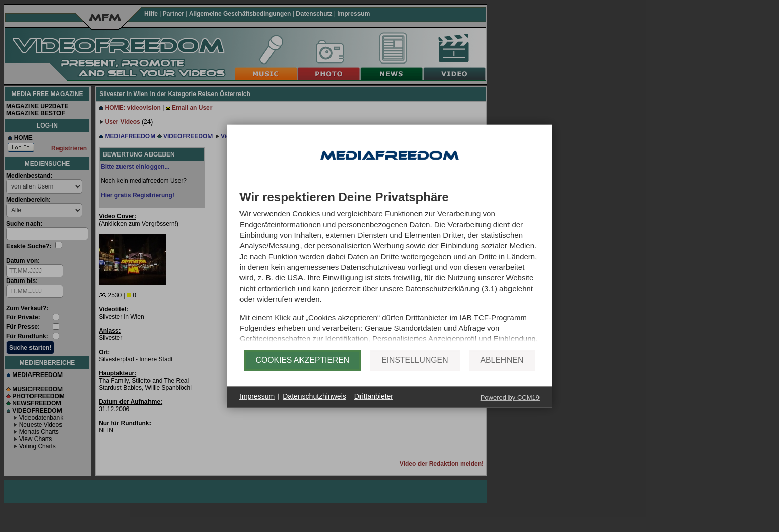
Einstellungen (415, 370)
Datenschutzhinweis (314, 406)
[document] (389, 270)
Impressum (257, 406)
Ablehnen (502, 370)
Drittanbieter (374, 406)
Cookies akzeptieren (303, 370)
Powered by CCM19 (510, 407)
